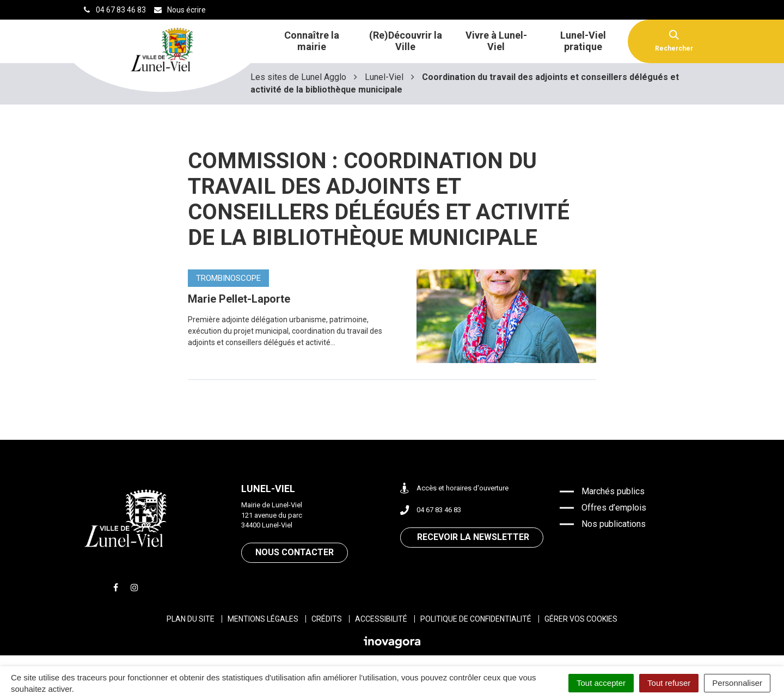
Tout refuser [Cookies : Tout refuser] (669, 683)
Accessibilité (381, 619)
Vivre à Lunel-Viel (496, 41)
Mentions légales (263, 619)
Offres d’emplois (614, 508)
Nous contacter (295, 552)
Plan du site (191, 619)
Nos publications (614, 524)
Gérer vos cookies (581, 619)
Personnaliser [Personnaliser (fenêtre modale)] (737, 683)
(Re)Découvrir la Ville (406, 41)
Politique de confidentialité (476, 619)
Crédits (327, 619)
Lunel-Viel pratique (583, 41)
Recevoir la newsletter (473, 537)
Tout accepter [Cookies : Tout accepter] (601, 683)
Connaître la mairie (312, 41)
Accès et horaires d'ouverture (454, 489)
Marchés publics (613, 491)
